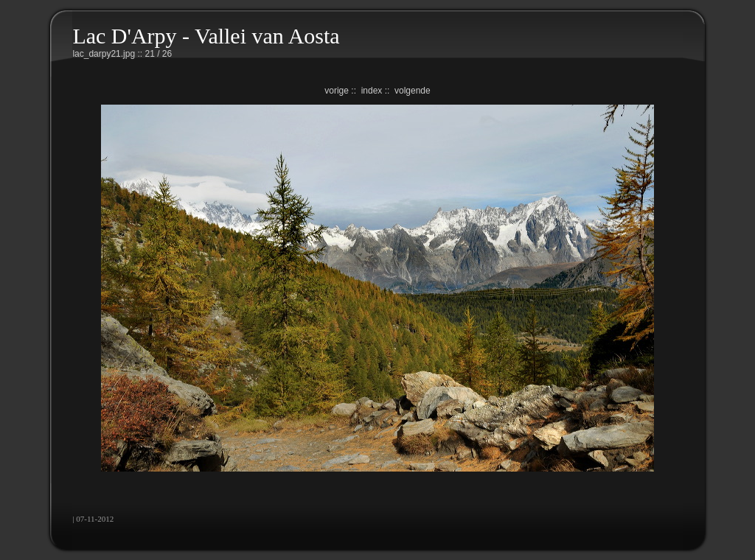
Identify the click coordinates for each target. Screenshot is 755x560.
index (372, 91)
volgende (413, 91)
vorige (337, 91)
